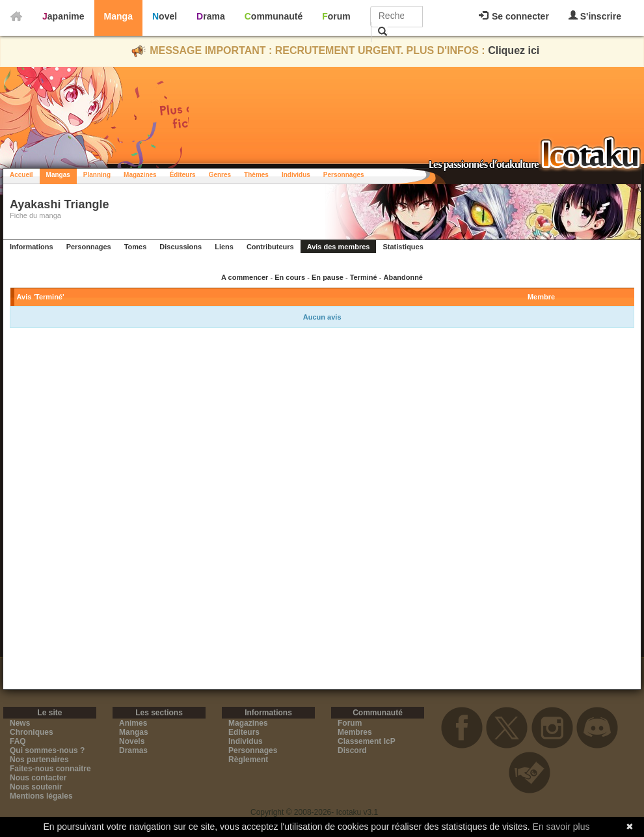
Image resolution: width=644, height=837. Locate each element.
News (20, 723)
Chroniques (32, 732)
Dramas (133, 750)
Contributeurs (270, 247)
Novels (132, 741)
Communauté (274, 16)
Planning (97, 175)
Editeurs (244, 732)
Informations (32, 247)
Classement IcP (367, 741)
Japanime (63, 16)
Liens (224, 247)
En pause (328, 277)
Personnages (344, 175)
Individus (296, 175)
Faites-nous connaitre (50, 769)
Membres (355, 732)
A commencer (245, 277)
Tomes (136, 247)
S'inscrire (595, 16)
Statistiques (403, 247)
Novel (165, 16)
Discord (352, 750)
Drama (211, 16)
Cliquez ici (514, 50)
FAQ (18, 741)
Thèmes (256, 175)
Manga (118, 16)
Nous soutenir (36, 787)
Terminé (364, 277)
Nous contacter (38, 778)
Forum (336, 16)
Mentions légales (41, 796)
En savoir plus (561, 827)
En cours (290, 277)
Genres (220, 175)
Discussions (181, 247)
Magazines (140, 175)
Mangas (58, 175)
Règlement (248, 760)
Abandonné (403, 277)
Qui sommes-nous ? (47, 750)
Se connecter (514, 16)
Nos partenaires (39, 760)
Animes (133, 723)
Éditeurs (183, 175)
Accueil (21, 175)
